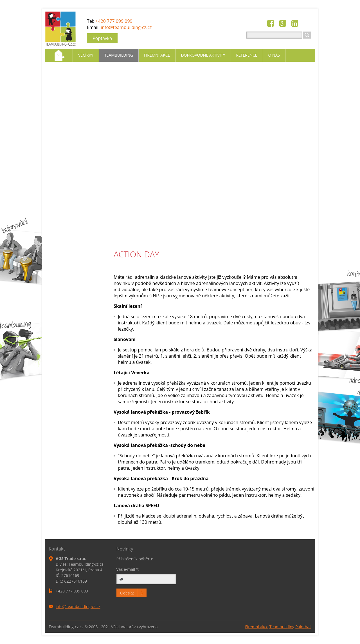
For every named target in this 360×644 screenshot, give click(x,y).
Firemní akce (257, 627)
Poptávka (102, 38)
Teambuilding (282, 627)
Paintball (303, 627)
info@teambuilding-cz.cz (126, 27)
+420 (114, 21)
